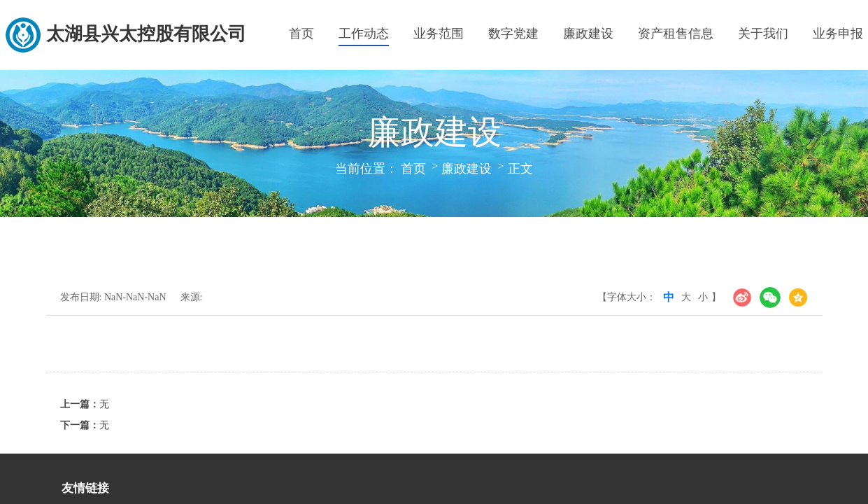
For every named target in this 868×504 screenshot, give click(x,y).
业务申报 (838, 34)
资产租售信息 (676, 34)
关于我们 (763, 34)
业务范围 (439, 34)
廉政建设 (588, 34)
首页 (301, 34)
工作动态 (364, 34)
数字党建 (513, 34)
